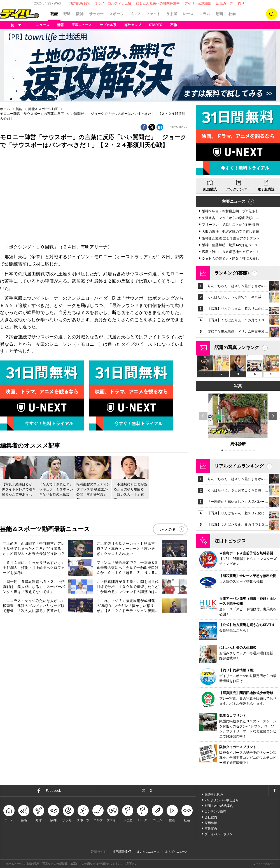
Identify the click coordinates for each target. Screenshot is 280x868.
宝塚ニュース (82, 25)
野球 (67, 14)
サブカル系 (108, 25)
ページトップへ (274, 791)
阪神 (80, 14)
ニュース (43, 25)
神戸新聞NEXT (122, 852)
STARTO (156, 25)
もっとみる (167, 530)
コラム (205, 14)
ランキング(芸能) (232, 273)
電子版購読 (266, 189)
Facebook (53, 791)
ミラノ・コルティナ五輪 (113, 3)
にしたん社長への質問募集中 (158, 3)
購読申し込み (214, 795)
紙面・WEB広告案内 (219, 806)
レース (188, 14)
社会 (232, 14)
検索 (272, 14)
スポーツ (116, 14)
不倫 (174, 25)
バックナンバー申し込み (222, 800)
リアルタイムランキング (239, 466)
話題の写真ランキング (237, 347)
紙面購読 (210, 189)
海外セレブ (133, 25)
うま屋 (172, 14)
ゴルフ (135, 14)
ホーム (5, 109)
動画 (219, 14)
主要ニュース (234, 201)
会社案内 (211, 817)
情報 (60, 25)
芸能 (54, 14)
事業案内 (211, 829)
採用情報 (211, 823)
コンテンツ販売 (215, 811)
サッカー (96, 14)
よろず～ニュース (176, 852)
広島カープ (225, 3)
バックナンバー (238, 189)
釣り (241, 3)
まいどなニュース (148, 852)
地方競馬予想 (80, 3)
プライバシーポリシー (220, 834)
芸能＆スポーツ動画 (43, 109)
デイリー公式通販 (198, 3)
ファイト (153, 14)
